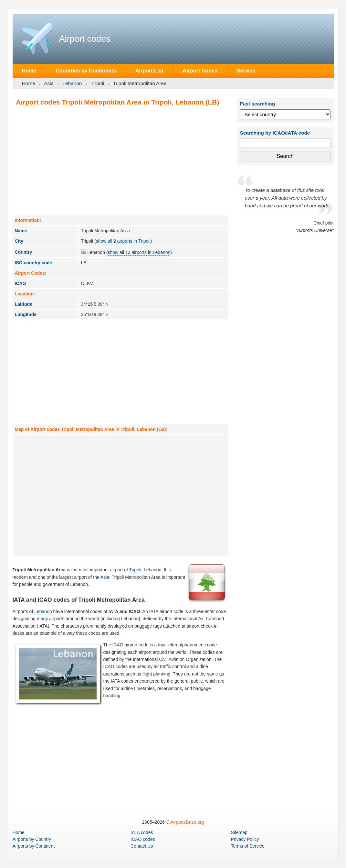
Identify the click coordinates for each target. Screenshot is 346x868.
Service (246, 71)
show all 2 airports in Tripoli (123, 241)
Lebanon (72, 83)
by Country (32, 839)
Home (29, 71)
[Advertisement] (120, 160)
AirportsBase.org (187, 822)
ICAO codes (143, 839)
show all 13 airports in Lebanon (139, 252)
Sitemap (239, 832)
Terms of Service (247, 846)
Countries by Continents (86, 71)
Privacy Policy (245, 839)
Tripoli (97, 83)
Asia (49, 83)
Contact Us (142, 846)
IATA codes (142, 832)
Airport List (149, 71)
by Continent (34, 846)
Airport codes (85, 39)
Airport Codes (200, 71)
